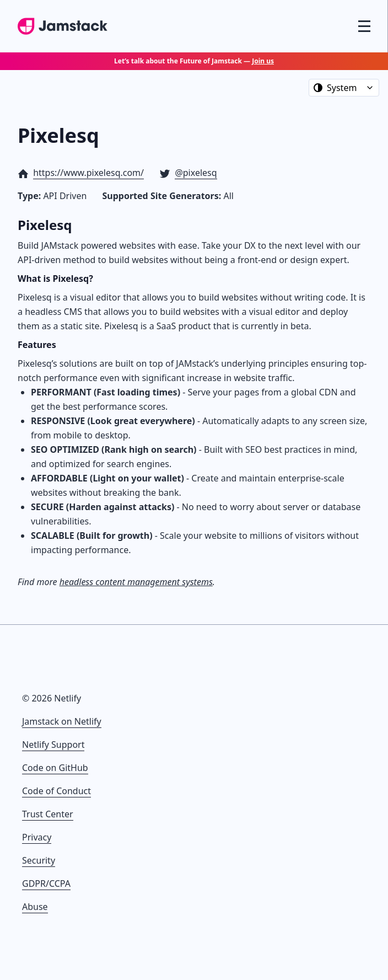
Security (39, 860)
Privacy (37, 837)
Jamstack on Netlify (62, 721)
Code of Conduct (56, 791)
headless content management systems (136, 582)
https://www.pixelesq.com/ (88, 173)
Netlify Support (53, 745)
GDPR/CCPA (46, 883)
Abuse (35, 907)
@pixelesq (196, 173)
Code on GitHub (55, 768)
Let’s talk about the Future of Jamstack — (194, 61)
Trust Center (48, 814)
